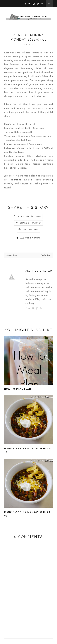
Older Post (46, 255)
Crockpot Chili (22, 128)
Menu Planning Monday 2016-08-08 (28, 514)
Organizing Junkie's (20, 180)
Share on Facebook (29, 216)
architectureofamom (39, 273)
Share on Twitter (31, 223)
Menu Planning (33, 238)
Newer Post (11, 255)
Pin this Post (31, 230)
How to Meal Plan (18, 389)
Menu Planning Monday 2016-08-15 (28, 450)
